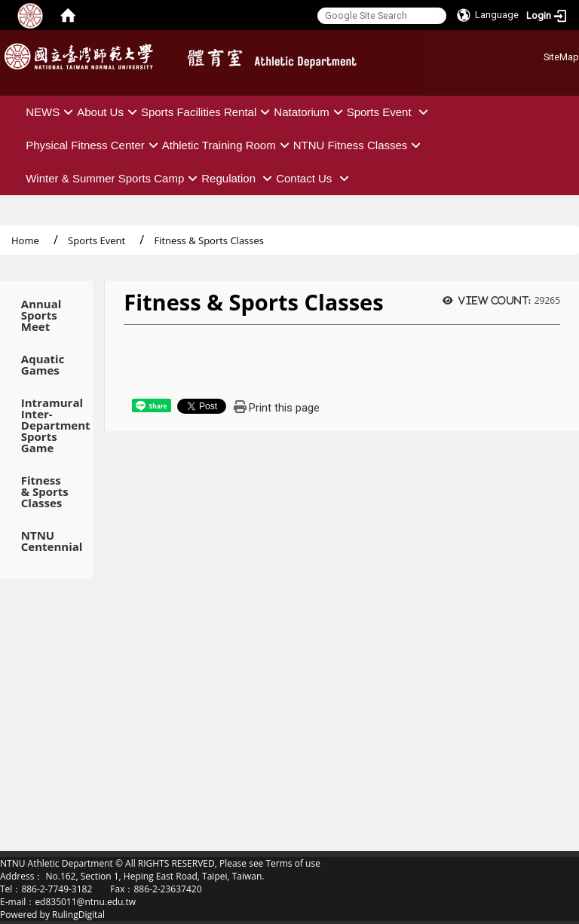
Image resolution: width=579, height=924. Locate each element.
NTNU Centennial (46, 541)
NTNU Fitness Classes (359, 145)
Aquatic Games (43, 365)
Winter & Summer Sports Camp (113, 178)
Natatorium (310, 112)
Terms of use (293, 863)
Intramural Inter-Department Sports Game (46, 425)
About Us (109, 112)
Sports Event (389, 112)
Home (25, 240)
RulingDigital (78, 915)
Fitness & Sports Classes (45, 492)
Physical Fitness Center (94, 145)
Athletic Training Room (228, 145)
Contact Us (314, 178)
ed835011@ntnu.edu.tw (85, 902)
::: (538, 55)
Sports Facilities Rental (207, 112)
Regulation (239, 178)
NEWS (51, 112)
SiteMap (561, 57)
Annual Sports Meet (41, 315)
